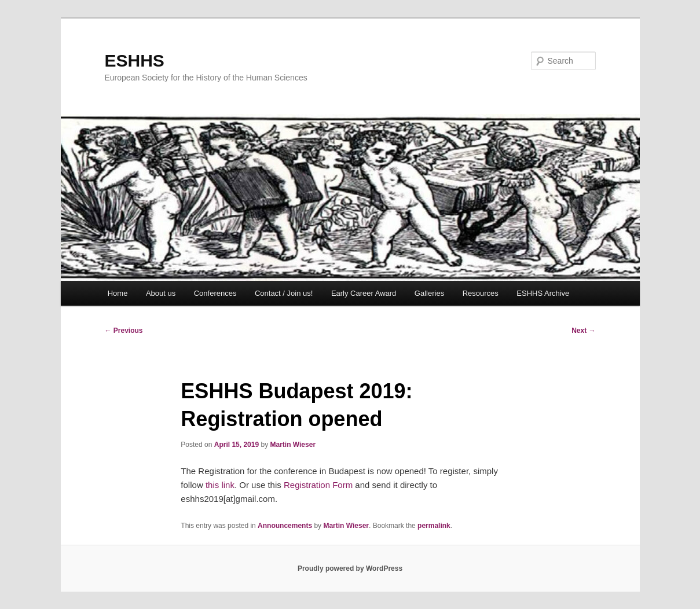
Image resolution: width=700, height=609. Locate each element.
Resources (481, 293)
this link (220, 485)
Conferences (215, 293)
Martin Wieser (293, 445)
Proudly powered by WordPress (350, 568)
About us (161, 293)
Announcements (285, 526)
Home (118, 293)
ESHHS (135, 60)
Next (583, 331)
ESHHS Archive (543, 293)
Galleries (429, 293)
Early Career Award (364, 293)
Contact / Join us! (284, 293)
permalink (434, 526)
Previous (124, 331)
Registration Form (319, 485)
